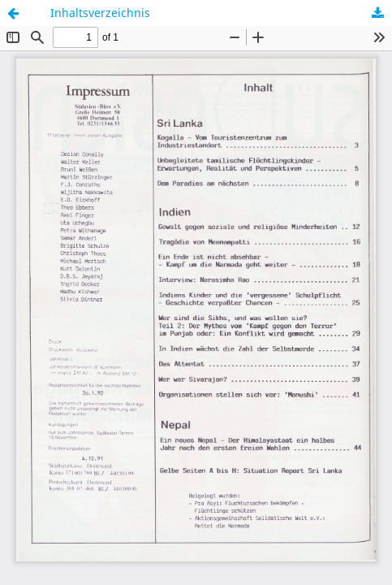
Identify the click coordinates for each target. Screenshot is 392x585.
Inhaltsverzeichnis (100, 13)
